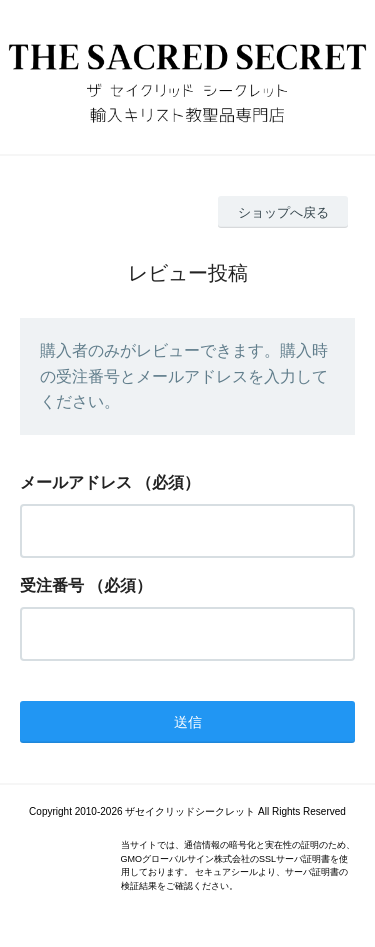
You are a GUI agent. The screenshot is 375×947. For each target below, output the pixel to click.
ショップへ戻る (283, 212)
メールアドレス (76, 482)
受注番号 (52, 585)
